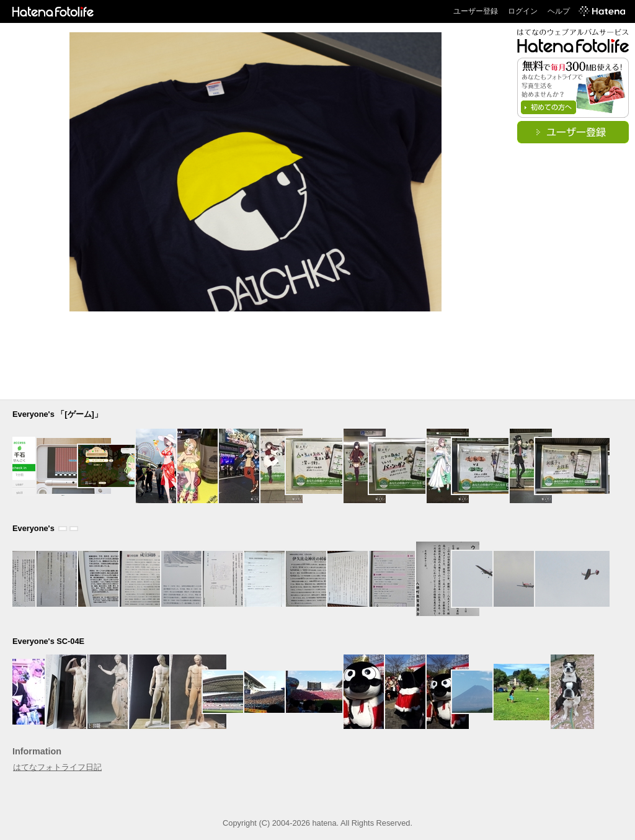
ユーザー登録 (476, 11)
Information (37, 751)
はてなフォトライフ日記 (57, 767)
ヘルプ (559, 11)
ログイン (523, 11)
